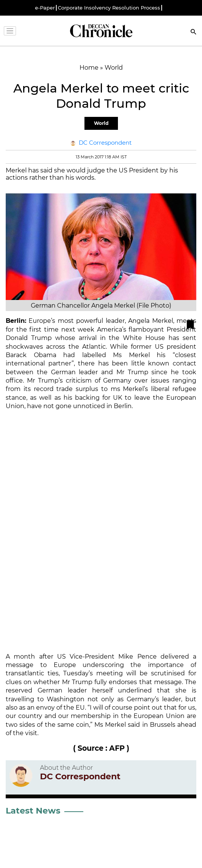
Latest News (33, 811)
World (101, 123)
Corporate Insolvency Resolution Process (109, 8)
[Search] (194, 33)
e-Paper (45, 8)
